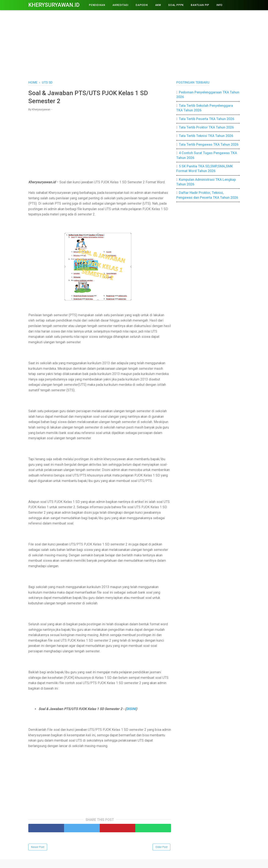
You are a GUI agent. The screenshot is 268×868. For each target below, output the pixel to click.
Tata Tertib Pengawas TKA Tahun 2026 (209, 144)
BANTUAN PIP (200, 5)
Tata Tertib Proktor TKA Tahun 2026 (206, 127)
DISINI (131, 709)
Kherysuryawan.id (54, 5)
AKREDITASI (120, 5)
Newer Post (38, 847)
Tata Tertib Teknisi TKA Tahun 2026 (206, 136)
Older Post (161, 847)
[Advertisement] (134, 44)
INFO (219, 5)
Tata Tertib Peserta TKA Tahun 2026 (206, 119)
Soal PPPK (176, 5)
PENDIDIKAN (97, 5)
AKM (158, 5)
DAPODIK (142, 5)
